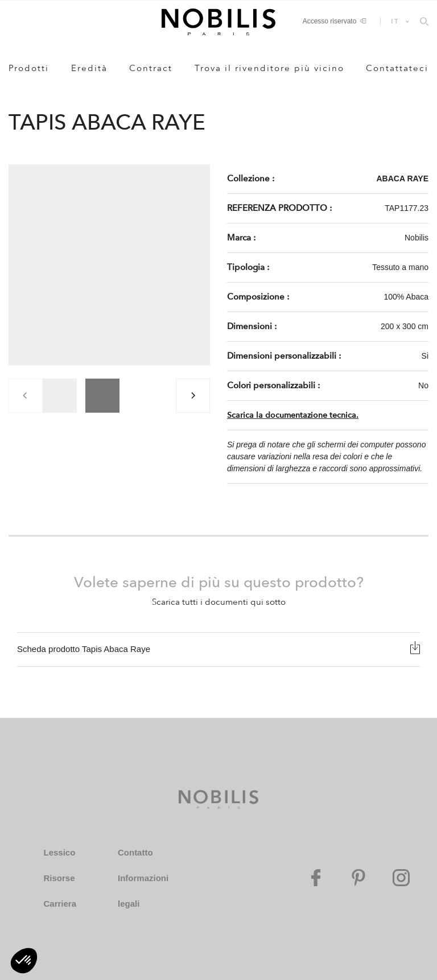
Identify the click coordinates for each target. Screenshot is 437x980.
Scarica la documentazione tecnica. (293, 415)
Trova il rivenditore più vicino (269, 68)
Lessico (59, 852)
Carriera (60, 904)
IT (395, 21)
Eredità (89, 68)
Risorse (59, 878)
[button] (24, 961)
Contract (151, 68)
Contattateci (397, 68)
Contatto (135, 852)
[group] (60, 396)
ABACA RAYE (402, 178)
